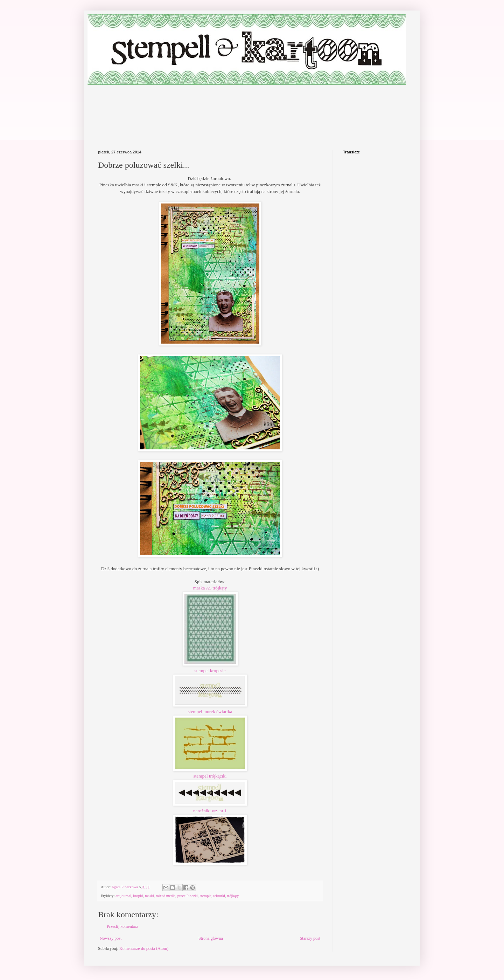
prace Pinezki (188, 896)
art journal (123, 896)
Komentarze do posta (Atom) (144, 948)
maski (149, 896)
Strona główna (211, 938)
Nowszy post (111, 938)
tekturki (219, 896)
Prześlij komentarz (122, 926)
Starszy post (310, 938)
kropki (138, 896)
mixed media (166, 896)
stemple (206, 896)
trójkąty (233, 896)
